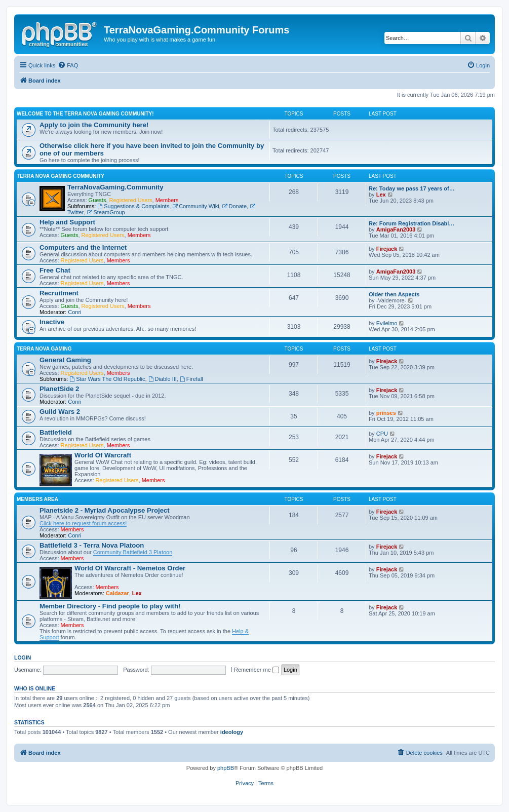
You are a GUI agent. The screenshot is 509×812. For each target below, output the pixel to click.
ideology (232, 732)
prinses (386, 413)
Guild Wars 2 (60, 412)
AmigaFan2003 (396, 229)
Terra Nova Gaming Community (61, 176)
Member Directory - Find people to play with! (110, 606)
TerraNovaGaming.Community (115, 187)
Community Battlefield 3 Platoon (133, 552)
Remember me (257, 670)
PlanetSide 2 (59, 389)
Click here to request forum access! (83, 523)
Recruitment (59, 293)
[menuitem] (68, 65)
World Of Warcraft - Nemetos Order (130, 568)
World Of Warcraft (103, 455)
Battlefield (56, 432)
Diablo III (163, 379)
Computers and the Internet (83, 247)
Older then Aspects (394, 294)
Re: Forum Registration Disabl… (412, 223)
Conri (74, 312)
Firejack (387, 249)
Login (23, 658)
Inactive (52, 322)
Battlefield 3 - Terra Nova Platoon (92, 545)
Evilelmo (387, 323)
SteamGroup (106, 212)
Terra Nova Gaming (44, 349)
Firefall (191, 379)
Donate (234, 206)
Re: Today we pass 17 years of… (412, 188)
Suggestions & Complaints (133, 206)
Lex (381, 195)
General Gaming (65, 360)
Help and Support (67, 222)
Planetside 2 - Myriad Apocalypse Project (105, 510)
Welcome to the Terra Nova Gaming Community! (85, 114)
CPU (382, 434)
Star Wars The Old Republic (107, 379)
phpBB (226, 768)
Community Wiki (195, 206)
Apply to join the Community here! (94, 125)
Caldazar (118, 593)
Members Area (37, 499)
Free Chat (55, 270)
